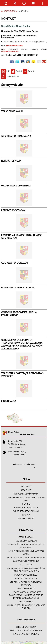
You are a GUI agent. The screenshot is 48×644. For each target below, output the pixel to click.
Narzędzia (24, 5)
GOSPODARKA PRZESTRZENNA (26, 561)
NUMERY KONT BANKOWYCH (26, 508)
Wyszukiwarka (15, 5)
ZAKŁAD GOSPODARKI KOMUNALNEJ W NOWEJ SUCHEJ (26, 499)
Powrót (29, 71)
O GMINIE (26, 504)
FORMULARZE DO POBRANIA (26, 494)
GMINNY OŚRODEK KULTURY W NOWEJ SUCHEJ (26, 557)
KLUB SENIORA (26, 565)
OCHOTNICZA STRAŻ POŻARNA (26, 511)
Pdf (5, 71)
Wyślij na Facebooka (12, 62)
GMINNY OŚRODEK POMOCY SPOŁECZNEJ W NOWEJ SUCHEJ (26, 546)
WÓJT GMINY (26, 487)
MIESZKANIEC (26, 530)
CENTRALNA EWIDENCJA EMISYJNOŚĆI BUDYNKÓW (26, 584)
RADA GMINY (26, 490)
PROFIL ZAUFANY (26, 537)
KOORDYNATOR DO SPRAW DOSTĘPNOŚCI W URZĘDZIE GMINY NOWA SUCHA (26, 570)
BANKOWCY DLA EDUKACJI (26, 578)
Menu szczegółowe (42, 5)
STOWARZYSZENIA (26, 518)
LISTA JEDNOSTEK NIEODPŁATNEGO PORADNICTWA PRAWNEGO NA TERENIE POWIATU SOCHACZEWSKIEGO (26, 595)
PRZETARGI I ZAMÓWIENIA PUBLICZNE (26, 630)
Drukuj (16, 71)
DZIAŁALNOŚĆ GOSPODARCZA (26, 634)
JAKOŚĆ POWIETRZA (26, 589)
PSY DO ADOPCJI (26, 602)
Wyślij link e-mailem (39, 62)
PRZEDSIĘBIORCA (26, 619)
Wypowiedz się (10, 76)
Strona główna (6, 5)
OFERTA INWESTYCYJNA (26, 627)
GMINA (26, 479)
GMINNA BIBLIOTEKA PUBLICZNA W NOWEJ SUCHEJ (26, 552)
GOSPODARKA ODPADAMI (26, 541)
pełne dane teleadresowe (24, 464)
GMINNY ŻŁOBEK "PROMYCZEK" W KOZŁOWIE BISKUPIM (26, 607)
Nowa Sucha (27, 434)
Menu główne (33, 5)
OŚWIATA (26, 515)
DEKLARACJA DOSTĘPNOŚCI (26, 575)
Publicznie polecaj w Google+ (44, 62)
